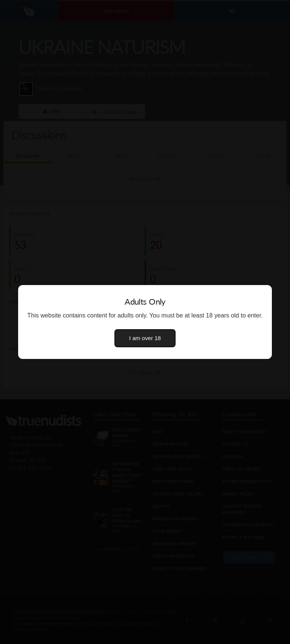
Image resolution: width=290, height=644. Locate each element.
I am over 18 (145, 338)
